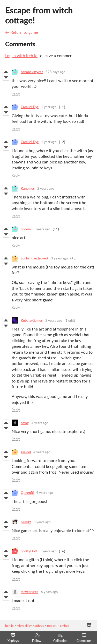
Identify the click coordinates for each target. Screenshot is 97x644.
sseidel (26, 452)
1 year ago (49, 107)
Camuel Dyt (30, 107)
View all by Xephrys (30, 626)
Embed (65, 626)
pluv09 (26, 522)
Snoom (26, 229)
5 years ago (42, 522)
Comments (84, 638)
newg (25, 423)
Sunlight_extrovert (35, 258)
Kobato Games (32, 320)
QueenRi (27, 493)
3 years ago (42, 229)
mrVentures (29, 592)
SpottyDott (29, 551)
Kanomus (28, 188)
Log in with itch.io (21, 55)
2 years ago (46, 188)
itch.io (9, 626)
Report (52, 626)
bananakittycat (32, 72)
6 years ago (49, 592)
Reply (16, 94)
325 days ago (55, 72)
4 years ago (40, 423)
